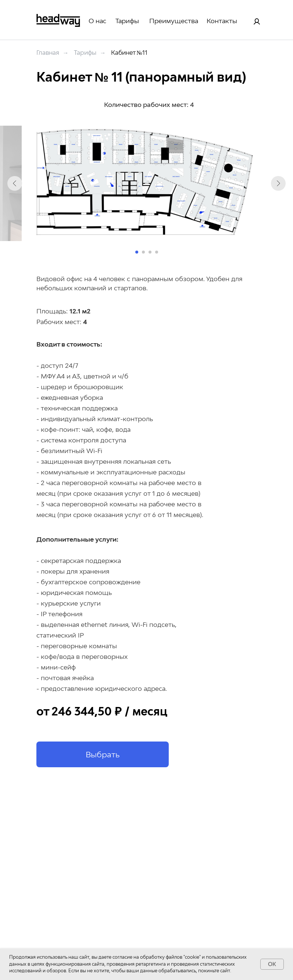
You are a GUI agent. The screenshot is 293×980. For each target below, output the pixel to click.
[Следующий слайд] (278, 183)
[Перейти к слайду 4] (157, 252)
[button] (103, 754)
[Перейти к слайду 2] (143, 252)
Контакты (222, 21)
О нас (97, 21)
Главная (48, 53)
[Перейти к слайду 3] (150, 252)
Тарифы (127, 21)
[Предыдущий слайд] (15, 183)
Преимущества (174, 21)
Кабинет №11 (129, 53)
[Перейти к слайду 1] (137, 252)
